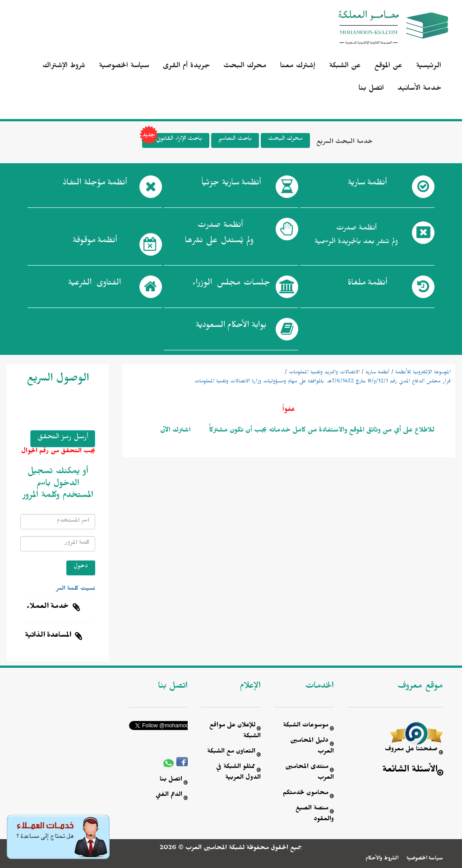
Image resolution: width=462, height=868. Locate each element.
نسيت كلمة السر (76, 589)
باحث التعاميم (235, 140)
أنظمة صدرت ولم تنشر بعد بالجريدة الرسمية (356, 236)
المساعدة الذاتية (48, 636)
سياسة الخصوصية (124, 67)
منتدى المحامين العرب (310, 773)
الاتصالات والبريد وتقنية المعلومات (324, 373)
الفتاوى (95, 285)
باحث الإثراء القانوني (172, 140)
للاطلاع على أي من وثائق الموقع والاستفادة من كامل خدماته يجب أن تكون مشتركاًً (321, 431)
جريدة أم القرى (186, 67)
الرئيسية (429, 67)
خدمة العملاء (48, 607)
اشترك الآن (176, 431)
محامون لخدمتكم (306, 794)
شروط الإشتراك (64, 67)
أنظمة (367, 184)
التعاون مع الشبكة (231, 752)
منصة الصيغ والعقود (315, 815)
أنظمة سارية (377, 373)
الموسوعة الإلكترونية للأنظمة (423, 373)
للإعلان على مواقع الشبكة (235, 732)
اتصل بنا (371, 89)
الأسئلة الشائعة (410, 771)
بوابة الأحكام (231, 327)
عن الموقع (388, 67)
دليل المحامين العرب (312, 747)
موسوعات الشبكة (306, 726)
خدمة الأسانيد (419, 89)
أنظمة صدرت (219, 235)
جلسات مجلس (231, 285)
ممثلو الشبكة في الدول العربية (238, 773)
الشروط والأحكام (382, 859)
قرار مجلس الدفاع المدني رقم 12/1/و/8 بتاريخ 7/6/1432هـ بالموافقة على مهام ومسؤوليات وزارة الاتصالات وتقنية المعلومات (323, 382)
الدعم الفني (169, 796)
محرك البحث (245, 67)
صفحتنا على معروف (411, 750)
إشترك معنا (298, 67)
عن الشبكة (345, 67)
